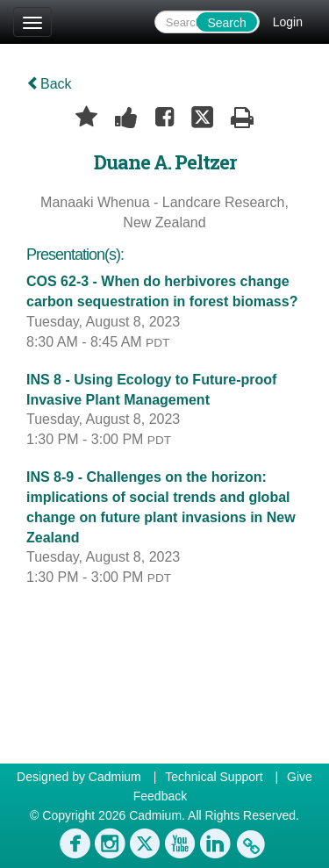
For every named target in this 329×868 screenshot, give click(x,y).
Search (226, 23)
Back (49, 84)
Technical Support (214, 777)
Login (288, 22)
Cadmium (115, 777)
